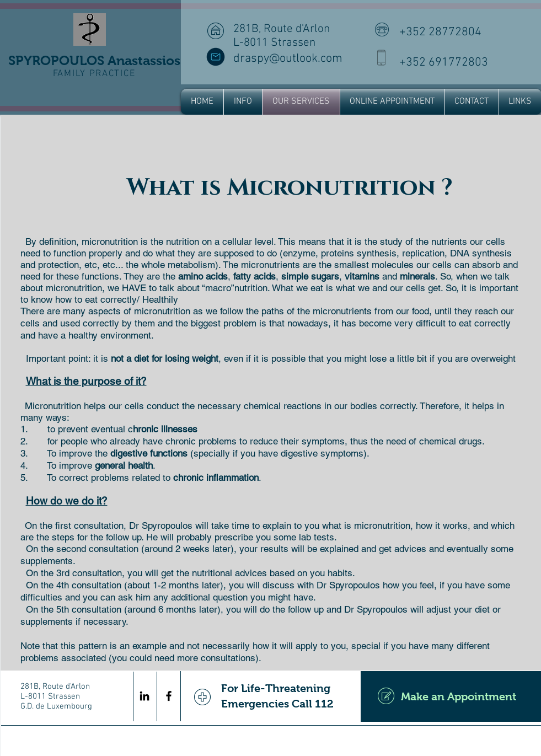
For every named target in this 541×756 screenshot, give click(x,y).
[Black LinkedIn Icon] (144, 696)
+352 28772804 (440, 32)
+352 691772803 (444, 63)
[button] (243, 102)
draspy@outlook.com (288, 59)
